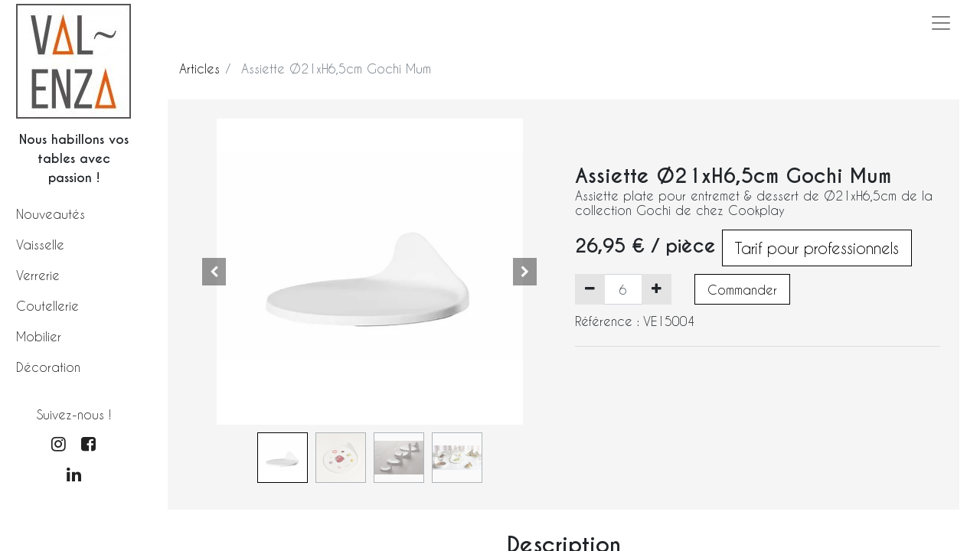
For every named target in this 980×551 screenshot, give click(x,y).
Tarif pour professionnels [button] (817, 248)
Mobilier (39, 336)
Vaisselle (40, 245)
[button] (214, 272)
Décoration (48, 367)
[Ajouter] (657, 289)
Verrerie (38, 275)
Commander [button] (742, 290)
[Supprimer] (590, 289)
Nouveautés (51, 214)
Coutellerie (47, 306)
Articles (199, 68)
